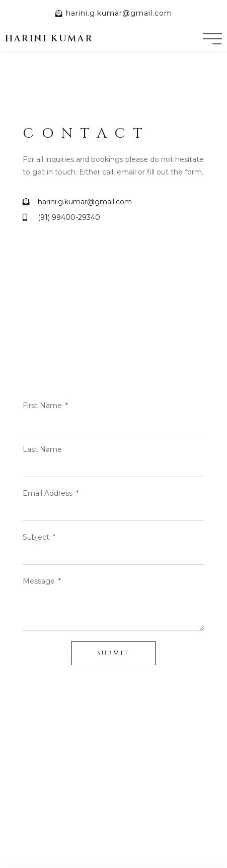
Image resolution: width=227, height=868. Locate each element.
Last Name (42, 449)
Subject (37, 537)
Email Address (49, 493)
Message (40, 581)
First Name (43, 406)
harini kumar (49, 39)
